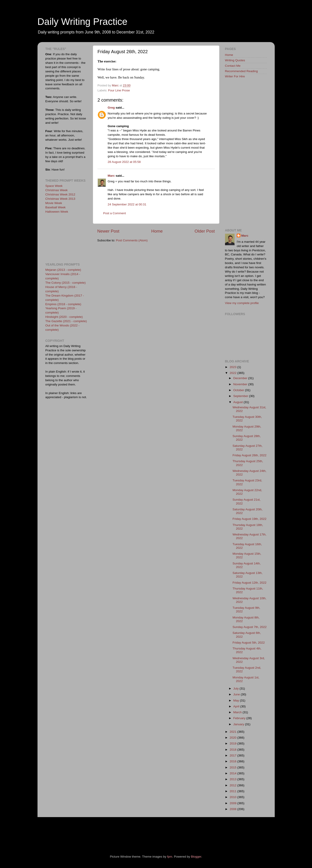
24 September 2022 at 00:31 (127, 204)
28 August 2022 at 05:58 (124, 162)
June (237, 694)
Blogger (196, 857)
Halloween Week (57, 212)
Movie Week (54, 203)
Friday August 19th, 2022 (249, 519)
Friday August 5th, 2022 (249, 643)
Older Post (205, 231)
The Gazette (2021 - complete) (66, 321)
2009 (233, 803)
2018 (233, 750)
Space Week (54, 186)
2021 (233, 732)
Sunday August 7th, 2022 (250, 627)
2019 (233, 743)
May (237, 700)
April (237, 706)
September (241, 396)
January (239, 724)
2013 (233, 779)
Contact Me (233, 66)
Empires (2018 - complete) (63, 304)
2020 (233, 738)
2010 (233, 797)
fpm (170, 857)
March (238, 712)
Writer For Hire (235, 76)
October (239, 390)
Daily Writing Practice (82, 22)
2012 (233, 785)
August (239, 402)
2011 (233, 791)
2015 (233, 767)
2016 (233, 761)
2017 (233, 755)
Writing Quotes (235, 60)
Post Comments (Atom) (132, 240)
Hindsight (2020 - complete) (64, 317)
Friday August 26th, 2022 (249, 455)
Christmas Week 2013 (60, 199)
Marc (111, 176)
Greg (111, 108)
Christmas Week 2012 (60, 194)
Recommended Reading (242, 71)
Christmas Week (57, 190)
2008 (233, 809)
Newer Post (108, 231)
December (241, 378)
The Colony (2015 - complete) (66, 283)
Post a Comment (115, 213)
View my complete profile (242, 303)
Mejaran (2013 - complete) (63, 270)
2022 (233, 373)
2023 (233, 367)
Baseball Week (56, 207)
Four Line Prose (119, 90)
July (237, 688)
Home (157, 231)
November (241, 384)
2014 (233, 773)
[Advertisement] (66, 238)
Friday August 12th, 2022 (249, 583)
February (240, 718)
